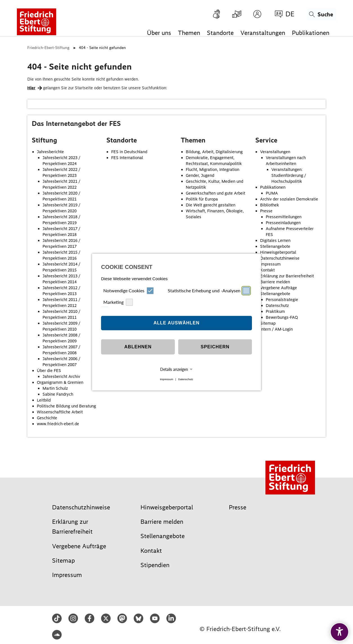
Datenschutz (186, 379)
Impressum (167, 379)
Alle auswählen (176, 323)
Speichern (215, 347)
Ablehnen (138, 347)
